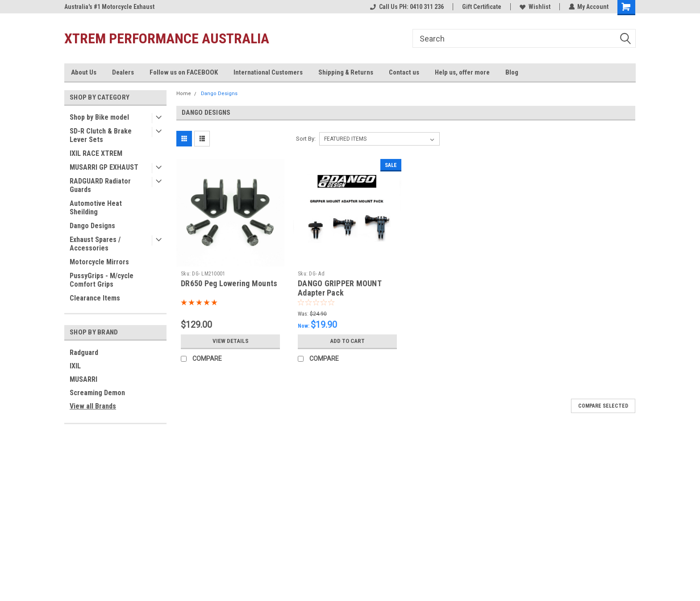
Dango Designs (92, 226)
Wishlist (535, 7)
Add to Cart (348, 341)
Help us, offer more (462, 72)
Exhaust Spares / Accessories (95, 244)
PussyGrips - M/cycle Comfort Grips (102, 280)
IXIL (75, 366)
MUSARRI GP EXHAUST (104, 167)
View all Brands (93, 406)
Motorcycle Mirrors (99, 262)
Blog (512, 72)
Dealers (123, 72)
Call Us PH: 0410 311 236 (406, 7)
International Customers (268, 72)
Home (184, 94)
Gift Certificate (481, 7)
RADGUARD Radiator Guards (100, 185)
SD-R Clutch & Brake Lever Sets (101, 135)
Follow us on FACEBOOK (184, 72)
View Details (230, 341)
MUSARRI (83, 379)
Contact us (404, 72)
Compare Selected (603, 406)
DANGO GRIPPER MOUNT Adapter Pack (340, 288)
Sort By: (306, 139)
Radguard (84, 353)
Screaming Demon (97, 393)
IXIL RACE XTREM (96, 153)
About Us (84, 72)
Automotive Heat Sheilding (96, 208)
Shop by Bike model (99, 117)
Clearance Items (95, 298)
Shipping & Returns (346, 72)
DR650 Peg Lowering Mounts (229, 283)
